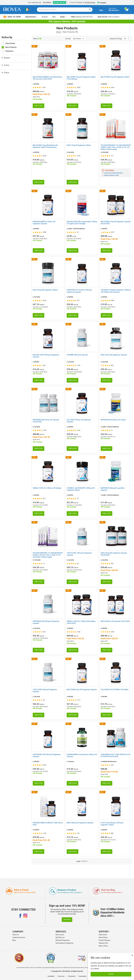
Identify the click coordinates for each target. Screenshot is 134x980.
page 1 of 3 (82, 861)
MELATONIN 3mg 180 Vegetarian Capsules (82, 690)
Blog (14, 940)
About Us (16, 935)
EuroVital (71, 152)
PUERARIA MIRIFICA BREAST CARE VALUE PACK (48, 824)
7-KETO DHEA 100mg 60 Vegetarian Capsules (79, 554)
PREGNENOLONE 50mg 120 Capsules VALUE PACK (46, 421)
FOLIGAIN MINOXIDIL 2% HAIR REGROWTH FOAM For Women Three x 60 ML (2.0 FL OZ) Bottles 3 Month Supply (48, 555)
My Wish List (60, 937)
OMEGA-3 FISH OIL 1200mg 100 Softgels (47, 488)
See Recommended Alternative (114, 173)
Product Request (104, 940)
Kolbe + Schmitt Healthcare (77, 229)
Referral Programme (63, 940)
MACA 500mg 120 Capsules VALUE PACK (115, 621)
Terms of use (61, 976)
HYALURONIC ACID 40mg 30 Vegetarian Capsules (47, 755)
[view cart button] (128, 10)
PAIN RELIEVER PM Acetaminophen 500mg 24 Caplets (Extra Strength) (82, 223)
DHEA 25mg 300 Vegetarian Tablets (45, 290)
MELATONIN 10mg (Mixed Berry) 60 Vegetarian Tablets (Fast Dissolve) (45, 146)
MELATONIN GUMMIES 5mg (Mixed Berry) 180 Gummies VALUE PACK (47, 78)
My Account (60, 935)
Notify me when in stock (112, 175)
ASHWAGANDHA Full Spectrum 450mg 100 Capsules (82, 755)
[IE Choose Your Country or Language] (28, 10)
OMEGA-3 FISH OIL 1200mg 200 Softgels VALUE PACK (81, 622)
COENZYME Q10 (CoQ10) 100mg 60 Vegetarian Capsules (79, 291)
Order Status (103, 937)
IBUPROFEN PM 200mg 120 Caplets (113, 420)
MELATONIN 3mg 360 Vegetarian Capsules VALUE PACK (116, 223)
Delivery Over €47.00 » (82, 17)
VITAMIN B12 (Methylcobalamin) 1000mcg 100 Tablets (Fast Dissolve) (116, 291)
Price (5, 73)
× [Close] (132, 955)
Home (59, 32)
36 (127, 39)
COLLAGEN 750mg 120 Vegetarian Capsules (79, 421)
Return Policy (103, 946)
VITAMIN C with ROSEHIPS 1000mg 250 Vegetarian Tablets (81, 489)
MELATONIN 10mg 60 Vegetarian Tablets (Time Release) (81, 78)
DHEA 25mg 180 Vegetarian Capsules (114, 355)
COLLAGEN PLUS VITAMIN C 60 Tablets (115, 690)
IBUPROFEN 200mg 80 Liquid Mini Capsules (113, 489)
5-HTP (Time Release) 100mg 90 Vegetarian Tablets (112, 824)
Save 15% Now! (12, 17)
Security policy (83, 976)
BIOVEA (37, 84)
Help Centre (103, 935)
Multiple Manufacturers (109, 762)
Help (101, 10)
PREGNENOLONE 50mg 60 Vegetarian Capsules (46, 622)
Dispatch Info (103, 943)
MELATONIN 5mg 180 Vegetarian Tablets (115, 77)
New (54, 17)
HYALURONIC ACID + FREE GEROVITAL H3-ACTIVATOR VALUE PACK (116, 755)
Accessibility (51, 976)
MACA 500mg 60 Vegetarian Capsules (80, 823)
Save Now (67, 920)
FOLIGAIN (105, 152)
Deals (63, 17)
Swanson (71, 762)
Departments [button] (31, 17)
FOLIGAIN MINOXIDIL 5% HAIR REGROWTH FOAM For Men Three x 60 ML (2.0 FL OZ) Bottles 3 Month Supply (116, 147)
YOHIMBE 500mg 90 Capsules (77, 355)
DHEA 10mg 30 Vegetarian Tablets (79, 145)
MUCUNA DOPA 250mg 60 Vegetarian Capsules (46, 356)
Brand (6, 58)
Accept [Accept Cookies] (111, 974)
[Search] (90, 10)
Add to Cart (39, 106)
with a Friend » (109, 17)
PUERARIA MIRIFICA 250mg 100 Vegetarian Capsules (44, 223)
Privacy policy (72, 976)
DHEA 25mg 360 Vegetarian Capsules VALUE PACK (114, 554)
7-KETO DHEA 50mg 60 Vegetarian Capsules (45, 691)
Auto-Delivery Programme (64, 943)
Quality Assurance (19, 937)
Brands (45, 17)
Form (5, 65)
